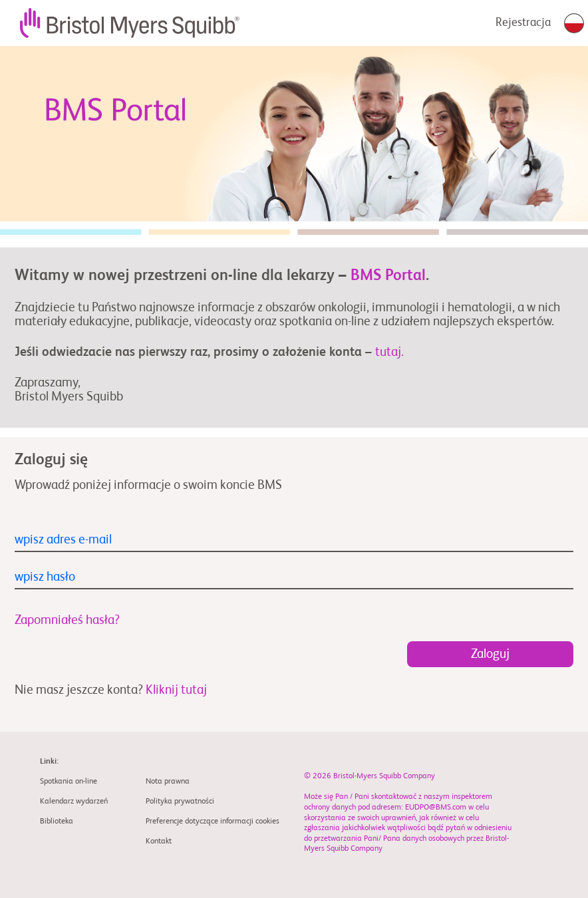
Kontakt (159, 841)
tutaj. (389, 352)
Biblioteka (57, 822)
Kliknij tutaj (176, 690)
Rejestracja (523, 23)
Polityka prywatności (180, 802)
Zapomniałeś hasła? (67, 620)
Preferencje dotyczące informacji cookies (213, 822)
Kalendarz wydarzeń (74, 802)
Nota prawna (168, 782)
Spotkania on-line (69, 782)
